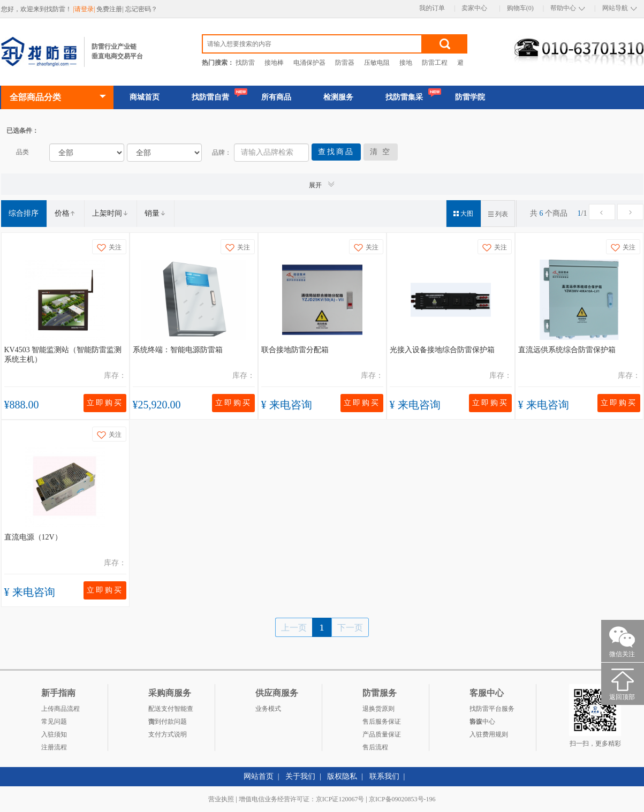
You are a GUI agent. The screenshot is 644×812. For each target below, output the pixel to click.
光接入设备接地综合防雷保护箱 (442, 350)
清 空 (381, 152)
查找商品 (336, 152)
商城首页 (145, 97)
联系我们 (384, 776)
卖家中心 (474, 8)
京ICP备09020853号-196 (402, 799)
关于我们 (300, 776)
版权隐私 (342, 776)
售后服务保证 (382, 722)
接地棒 (274, 63)
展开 (322, 184)
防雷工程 (435, 63)
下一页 (350, 627)
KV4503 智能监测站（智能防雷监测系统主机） (63, 355)
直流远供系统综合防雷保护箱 (567, 350)
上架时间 (110, 213)
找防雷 (245, 63)
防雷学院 (470, 97)
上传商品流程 (60, 709)
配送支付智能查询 (171, 710)
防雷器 (345, 63)
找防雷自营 (210, 97)
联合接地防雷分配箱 (295, 350)
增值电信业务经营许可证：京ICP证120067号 (302, 799)
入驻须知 (54, 734)
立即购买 (105, 403)
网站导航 (615, 8)
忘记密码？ (141, 9)
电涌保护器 (309, 63)
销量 (155, 213)
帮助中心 (563, 8)
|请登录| (85, 9)
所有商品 (276, 97)
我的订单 (432, 8)
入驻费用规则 (489, 734)
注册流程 (54, 747)
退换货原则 (378, 709)
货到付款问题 (168, 722)
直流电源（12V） (33, 537)
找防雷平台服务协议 (492, 710)
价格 (65, 213)
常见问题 (54, 722)
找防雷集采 (404, 97)
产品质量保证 (382, 734)
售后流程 (375, 747)
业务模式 (268, 709)
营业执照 (221, 799)
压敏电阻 (377, 63)
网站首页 (259, 776)
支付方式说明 (168, 734)
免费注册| (111, 9)
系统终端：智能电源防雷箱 (178, 350)
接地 (406, 63)
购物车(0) (520, 8)
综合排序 (24, 213)
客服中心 (482, 722)
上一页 (294, 627)
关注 (109, 248)
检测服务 (338, 97)
